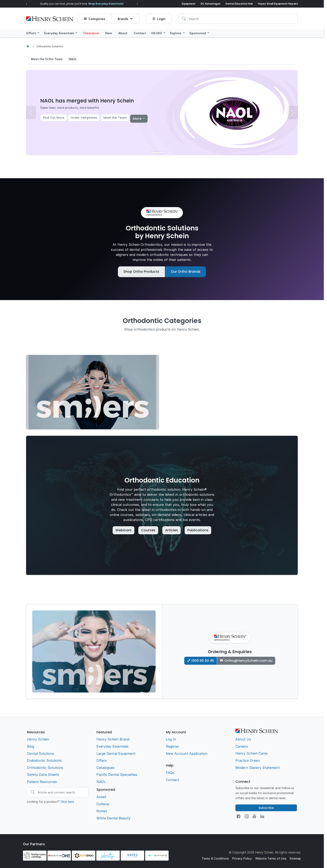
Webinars (123, 530)
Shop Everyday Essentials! (106, 4)
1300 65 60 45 (203, 660)
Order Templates (84, 117)
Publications (198, 530)
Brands (123, 18)
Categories (97, 18)
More (138, 118)
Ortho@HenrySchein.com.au (248, 660)
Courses (148, 530)
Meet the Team (115, 117)
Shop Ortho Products (141, 271)
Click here (67, 801)
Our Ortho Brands (186, 271)
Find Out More (54, 117)
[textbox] (206, 18)
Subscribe (266, 808)
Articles (172, 530)
